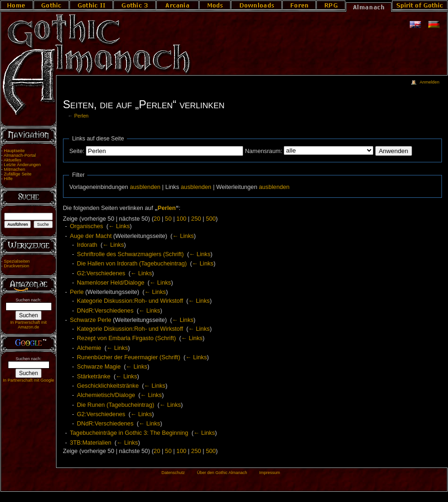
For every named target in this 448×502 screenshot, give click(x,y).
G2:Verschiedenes (101, 273)
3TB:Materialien (91, 443)
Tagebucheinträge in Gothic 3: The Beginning (129, 433)
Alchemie (89, 348)
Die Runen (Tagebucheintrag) (116, 405)
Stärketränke (94, 376)
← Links (119, 226)
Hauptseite (14, 151)
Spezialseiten (17, 261)
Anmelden (429, 82)
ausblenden (145, 187)
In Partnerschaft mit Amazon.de (28, 325)
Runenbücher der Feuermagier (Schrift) (129, 357)
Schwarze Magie (99, 367)
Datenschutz (173, 473)
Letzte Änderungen (22, 165)
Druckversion (16, 266)
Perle (77, 292)
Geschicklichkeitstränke (108, 386)
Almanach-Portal (20, 155)
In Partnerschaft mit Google (28, 380)
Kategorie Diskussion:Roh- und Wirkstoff (130, 301)
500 (211, 219)
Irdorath (87, 245)
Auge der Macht (91, 236)
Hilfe (8, 179)
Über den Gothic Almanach (222, 473)
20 (157, 219)
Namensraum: (264, 151)
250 (196, 219)
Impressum (269, 473)
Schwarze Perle (91, 320)
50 (168, 219)
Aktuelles (13, 160)
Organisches (87, 226)
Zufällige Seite (17, 174)
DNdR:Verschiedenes (105, 311)
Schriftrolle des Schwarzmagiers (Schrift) (130, 254)
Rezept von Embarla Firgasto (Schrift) (126, 338)
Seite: (77, 151)
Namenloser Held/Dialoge (111, 283)
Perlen (81, 116)
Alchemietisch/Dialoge (106, 395)
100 (181, 219)
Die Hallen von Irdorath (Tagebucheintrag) (132, 264)
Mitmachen (14, 169)
